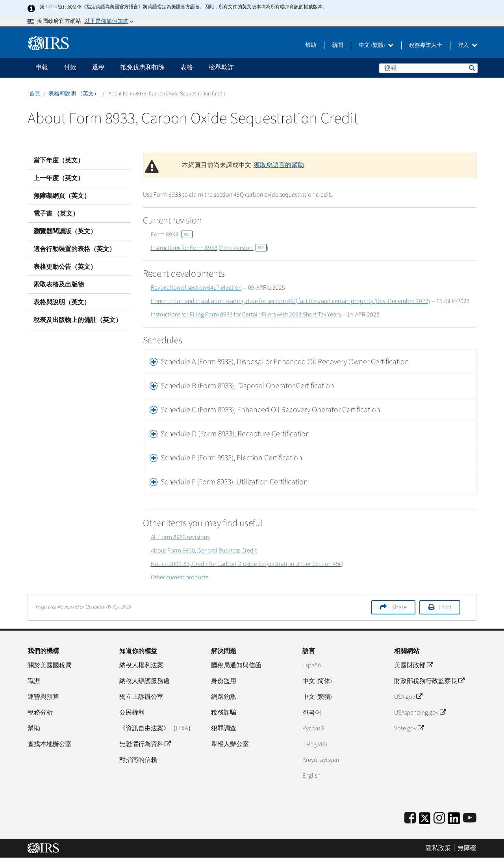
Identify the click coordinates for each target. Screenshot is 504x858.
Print (445, 607)
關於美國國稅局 (50, 665)
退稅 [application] (98, 67)
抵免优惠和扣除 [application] (143, 67)
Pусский (313, 728)
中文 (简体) (317, 681)
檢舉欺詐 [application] (221, 67)
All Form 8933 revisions (180, 537)
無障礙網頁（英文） (62, 196)
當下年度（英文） (59, 160)
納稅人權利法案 (141, 665)
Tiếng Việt (315, 744)
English (311, 776)
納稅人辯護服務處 (145, 681)
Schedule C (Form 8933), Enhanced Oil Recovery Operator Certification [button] (271, 410)
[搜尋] (428, 68)
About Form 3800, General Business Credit (204, 551)
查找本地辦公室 (50, 744)
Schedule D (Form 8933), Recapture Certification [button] (235, 434)
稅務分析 (40, 713)
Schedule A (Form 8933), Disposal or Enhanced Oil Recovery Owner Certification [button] (285, 362)
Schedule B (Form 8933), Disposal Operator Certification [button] (247, 386)
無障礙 (467, 848)
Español (313, 665)
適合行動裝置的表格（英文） (74, 249)
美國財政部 (413, 665)
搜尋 (471, 68)
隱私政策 (438, 848)
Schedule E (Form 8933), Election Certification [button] (232, 458)
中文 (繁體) (376, 45)
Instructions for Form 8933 (184, 248)
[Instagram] (439, 818)
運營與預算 (43, 697)
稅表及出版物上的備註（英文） (78, 320)
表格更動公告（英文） (65, 267)
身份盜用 (224, 681)
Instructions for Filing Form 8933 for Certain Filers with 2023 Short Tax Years (246, 315)
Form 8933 (172, 235)
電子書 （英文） (56, 214)
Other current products (180, 577)
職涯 (34, 681)
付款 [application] (70, 67)
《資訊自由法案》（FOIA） (157, 728)
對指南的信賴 (138, 760)
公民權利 (132, 713)
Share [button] (399, 607)
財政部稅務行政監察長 (429, 681)
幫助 (311, 45)
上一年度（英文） (59, 178)
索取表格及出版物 (59, 285)
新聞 (337, 45)
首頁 (35, 94)
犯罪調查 (224, 728)
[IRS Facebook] (410, 818)
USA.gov (408, 697)
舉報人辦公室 (230, 744)
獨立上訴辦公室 (141, 697)
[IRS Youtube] (470, 818)
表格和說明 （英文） (74, 94)
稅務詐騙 (224, 713)
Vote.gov (409, 728)
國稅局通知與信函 (236, 665)
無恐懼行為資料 (145, 744)
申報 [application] (42, 67)
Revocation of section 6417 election (196, 288)
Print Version (243, 248)
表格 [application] (187, 67)
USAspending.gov (420, 713)
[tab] (310, 362)
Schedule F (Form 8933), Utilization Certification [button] (234, 482)
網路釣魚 (224, 697)
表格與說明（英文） (62, 302)
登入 (468, 45)
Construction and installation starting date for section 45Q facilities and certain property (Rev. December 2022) (290, 301)
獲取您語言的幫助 (279, 165)
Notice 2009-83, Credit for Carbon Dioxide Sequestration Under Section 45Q (247, 564)
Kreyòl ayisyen (321, 760)
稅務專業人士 (426, 45)
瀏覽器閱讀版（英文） (65, 231)
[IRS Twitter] (425, 821)
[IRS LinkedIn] (454, 821)
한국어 (312, 713)
